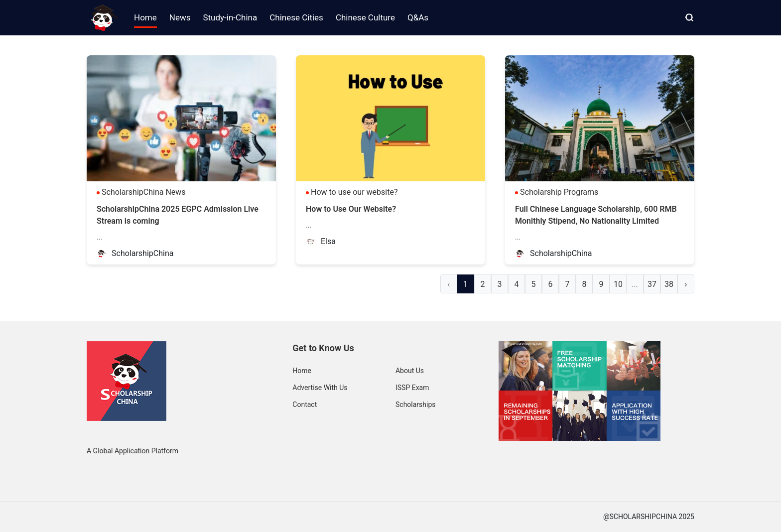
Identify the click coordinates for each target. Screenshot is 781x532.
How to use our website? (354, 192)
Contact (305, 404)
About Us (410, 371)
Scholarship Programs (559, 192)
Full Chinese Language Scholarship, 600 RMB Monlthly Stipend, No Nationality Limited (596, 215)
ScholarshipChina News (144, 192)
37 (652, 284)
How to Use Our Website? (351, 209)
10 (618, 284)
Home (302, 371)
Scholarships (416, 404)
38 (669, 284)
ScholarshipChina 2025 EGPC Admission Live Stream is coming (178, 215)
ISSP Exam (412, 388)
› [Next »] (686, 284)
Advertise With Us (320, 388)
